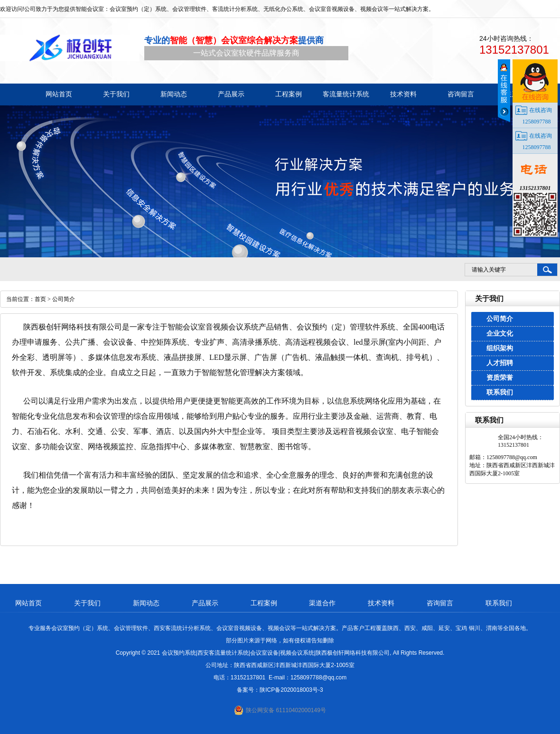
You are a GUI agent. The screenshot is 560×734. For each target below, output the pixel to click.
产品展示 (205, 603)
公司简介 (500, 319)
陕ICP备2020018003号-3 (291, 690)
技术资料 (381, 603)
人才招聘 (500, 363)
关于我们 (87, 603)
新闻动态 (146, 603)
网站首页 (28, 603)
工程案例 (264, 603)
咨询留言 (440, 603)
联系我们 (500, 392)
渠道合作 (322, 603)
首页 (40, 299)
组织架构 (500, 348)
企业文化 (500, 334)
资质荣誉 (500, 378)
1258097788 (537, 122)
